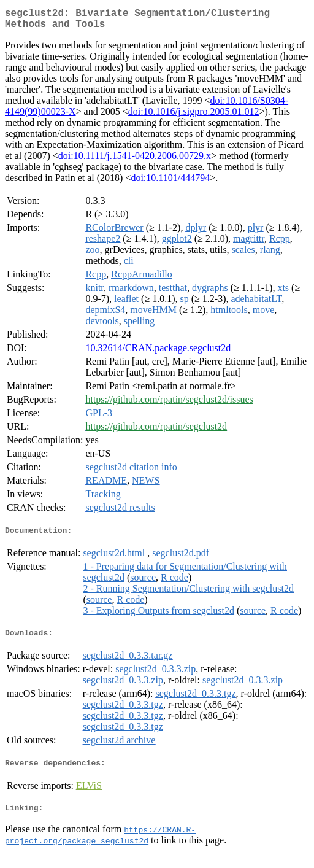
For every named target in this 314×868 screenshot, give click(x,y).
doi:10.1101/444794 (170, 183)
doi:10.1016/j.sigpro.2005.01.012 (194, 116)
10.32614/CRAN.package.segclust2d (158, 353)
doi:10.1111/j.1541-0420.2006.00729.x (135, 161)
